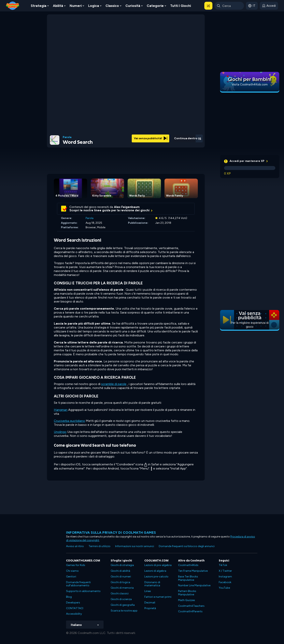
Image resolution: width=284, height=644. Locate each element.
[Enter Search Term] (229, 6)
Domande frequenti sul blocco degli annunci (187, 546)
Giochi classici (120, 593)
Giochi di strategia (122, 565)
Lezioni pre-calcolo (156, 577)
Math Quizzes (187, 600)
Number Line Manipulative (194, 585)
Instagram (225, 577)
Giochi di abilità (120, 571)
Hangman (61, 410)
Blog (69, 597)
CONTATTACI (75, 608)
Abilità (58, 6)
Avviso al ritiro (75, 546)
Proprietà (150, 608)
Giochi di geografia (123, 605)
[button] (208, 6)
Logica (94, 6)
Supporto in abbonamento (83, 591)
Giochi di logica (120, 582)
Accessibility (74, 614)
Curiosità (133, 6)
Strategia (39, 6)
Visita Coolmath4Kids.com (250, 84)
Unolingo (60, 432)
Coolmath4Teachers (191, 606)
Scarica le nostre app (124, 611)
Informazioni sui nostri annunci (135, 546)
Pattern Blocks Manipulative (187, 593)
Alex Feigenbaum (127, 207)
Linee (148, 591)
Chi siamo (72, 571)
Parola (67, 137)
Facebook (225, 582)
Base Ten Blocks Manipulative (188, 578)
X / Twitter (225, 571)
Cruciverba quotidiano (69, 421)
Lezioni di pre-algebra (158, 565)
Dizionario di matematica (152, 584)
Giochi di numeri (121, 577)
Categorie (155, 6)
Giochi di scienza (121, 599)
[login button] (269, 6)
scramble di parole (114, 384)
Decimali (150, 603)
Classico (112, 6)
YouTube (224, 588)
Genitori (71, 577)
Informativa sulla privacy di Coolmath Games (111, 533)
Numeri (76, 6)
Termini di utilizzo (99, 546)
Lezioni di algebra (155, 571)
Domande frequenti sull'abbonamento (78, 584)
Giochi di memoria (122, 588)
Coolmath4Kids (188, 565)
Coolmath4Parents (190, 611)
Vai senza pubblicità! (151, 138)
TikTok (223, 565)
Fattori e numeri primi (158, 597)
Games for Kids (76, 565)
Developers (73, 603)
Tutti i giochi (181, 6)
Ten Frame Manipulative (193, 571)
